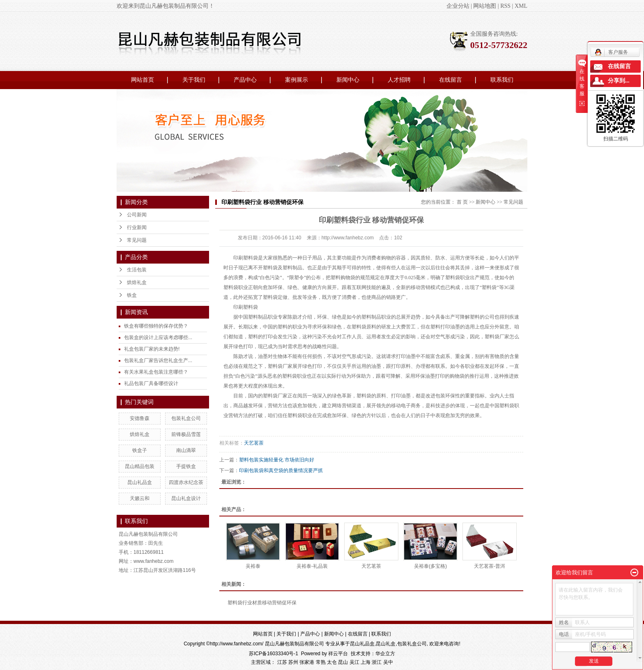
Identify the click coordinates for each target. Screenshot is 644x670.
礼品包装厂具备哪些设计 (151, 383)
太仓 (332, 662)
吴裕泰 (253, 566)
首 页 (462, 202)
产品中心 (245, 80)
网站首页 (143, 80)
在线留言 (451, 80)
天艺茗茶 (254, 443)
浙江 (377, 662)
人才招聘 (399, 80)
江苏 (282, 662)
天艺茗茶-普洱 (490, 566)
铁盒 (132, 295)
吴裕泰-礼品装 (312, 566)
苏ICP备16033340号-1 (274, 654)
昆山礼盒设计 (186, 498)
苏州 (293, 662)
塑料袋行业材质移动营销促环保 (262, 603)
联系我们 (502, 80)
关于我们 (194, 80)
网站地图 (485, 6)
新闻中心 (348, 80)
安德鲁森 (140, 418)
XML (521, 6)
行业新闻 (137, 227)
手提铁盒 (186, 466)
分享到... (619, 81)
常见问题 (137, 240)
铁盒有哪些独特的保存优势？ (156, 326)
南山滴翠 (186, 450)
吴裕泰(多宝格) (430, 566)
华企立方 (385, 654)
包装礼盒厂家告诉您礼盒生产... (158, 360)
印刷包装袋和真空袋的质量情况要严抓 (281, 470)
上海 (366, 662)
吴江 (354, 662)
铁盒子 (140, 450)
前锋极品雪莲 (186, 434)
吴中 (388, 662)
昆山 (343, 662)
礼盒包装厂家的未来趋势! (152, 349)
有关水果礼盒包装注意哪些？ (156, 372)
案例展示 (297, 80)
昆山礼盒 (386, 644)
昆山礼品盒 (140, 482)
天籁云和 (140, 498)
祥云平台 (338, 654)
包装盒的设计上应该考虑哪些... (158, 337)
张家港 (307, 662)
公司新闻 (137, 215)
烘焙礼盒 (137, 282)
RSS (505, 6)
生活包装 (137, 270)
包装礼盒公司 (186, 418)
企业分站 (458, 6)
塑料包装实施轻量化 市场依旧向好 (277, 460)
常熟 (321, 662)
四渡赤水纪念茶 (186, 482)
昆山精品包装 (140, 466)
